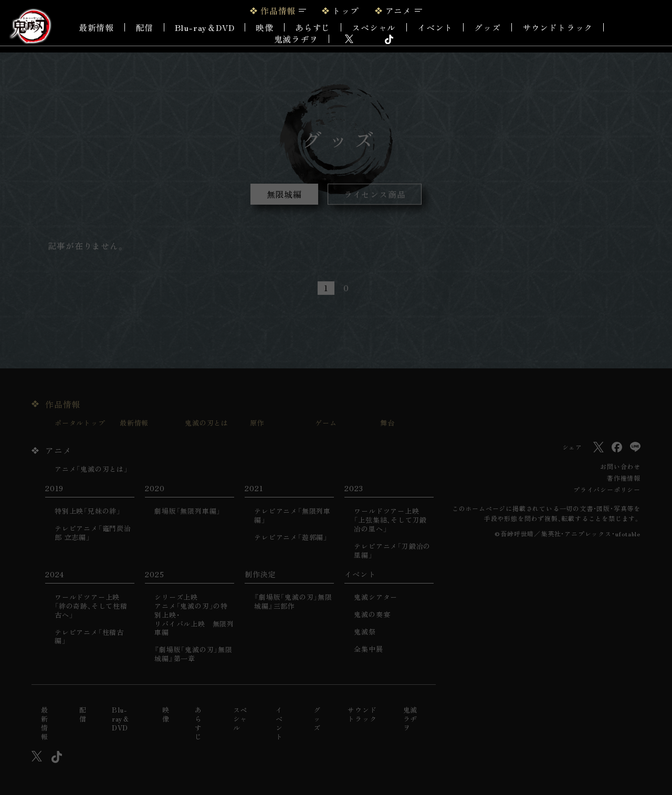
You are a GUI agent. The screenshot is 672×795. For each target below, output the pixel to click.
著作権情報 (624, 478)
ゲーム (326, 423)
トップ (345, 10)
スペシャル (374, 27)
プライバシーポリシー (607, 489)
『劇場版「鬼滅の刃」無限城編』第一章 (193, 654)
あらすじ (313, 27)
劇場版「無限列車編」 (187, 511)
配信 (144, 27)
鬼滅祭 (365, 632)
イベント (279, 724)
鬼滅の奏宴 (372, 615)
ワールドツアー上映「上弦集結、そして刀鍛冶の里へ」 (390, 520)
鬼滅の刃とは (207, 423)
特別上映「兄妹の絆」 (88, 511)
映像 (265, 27)
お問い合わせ (620, 466)
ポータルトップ (80, 423)
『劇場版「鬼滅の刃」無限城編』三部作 (293, 602)
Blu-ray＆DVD (205, 27)
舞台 (387, 423)
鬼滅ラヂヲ (296, 39)
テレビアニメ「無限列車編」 (292, 516)
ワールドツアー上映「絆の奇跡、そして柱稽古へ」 (91, 606)
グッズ (487, 27)
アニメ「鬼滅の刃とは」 (91, 469)
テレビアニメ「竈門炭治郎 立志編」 (93, 533)
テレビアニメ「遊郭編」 (291, 538)
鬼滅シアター (376, 597)
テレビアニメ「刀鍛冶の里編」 (392, 551)
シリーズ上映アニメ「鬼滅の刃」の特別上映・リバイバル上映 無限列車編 (194, 615)
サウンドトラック (558, 27)
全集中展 (368, 649)
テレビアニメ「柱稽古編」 (89, 637)
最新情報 (96, 27)
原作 (257, 423)
